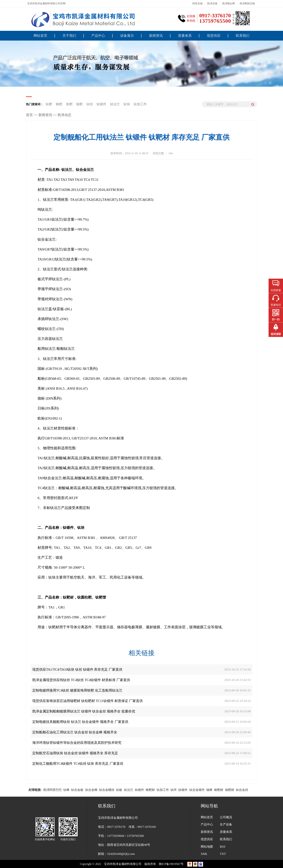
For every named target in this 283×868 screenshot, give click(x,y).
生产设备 (226, 824)
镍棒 (209, 790)
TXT (223, 854)
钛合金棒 (91, 790)
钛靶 (49, 104)
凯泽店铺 (212, 4)
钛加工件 (140, 104)
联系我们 (243, 36)
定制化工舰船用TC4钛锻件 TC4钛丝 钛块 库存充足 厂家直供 (78, 764)
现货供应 (214, 36)
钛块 (127, 104)
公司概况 (226, 817)
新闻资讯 (156, 36)
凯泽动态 (64, 115)
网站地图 (207, 847)
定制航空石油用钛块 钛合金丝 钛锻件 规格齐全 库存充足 (75, 753)
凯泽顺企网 (228, 4)
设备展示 (127, 36)
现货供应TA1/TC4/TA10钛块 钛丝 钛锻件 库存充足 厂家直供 (77, 669)
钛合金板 (77, 790)
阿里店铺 (197, 4)
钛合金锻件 (197, 790)
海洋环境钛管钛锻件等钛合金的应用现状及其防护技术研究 (77, 743)
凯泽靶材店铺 (247, 4)
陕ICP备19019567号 (172, 864)
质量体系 (185, 36)
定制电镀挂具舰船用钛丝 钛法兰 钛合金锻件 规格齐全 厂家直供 (80, 722)
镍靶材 (230, 790)
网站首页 (40, 36)
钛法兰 (115, 104)
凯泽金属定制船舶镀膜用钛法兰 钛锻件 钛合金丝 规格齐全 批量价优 (84, 711)
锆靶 (69, 104)
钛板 (119, 790)
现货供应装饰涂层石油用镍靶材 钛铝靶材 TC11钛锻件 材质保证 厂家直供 (88, 701)
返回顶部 (276, 334)
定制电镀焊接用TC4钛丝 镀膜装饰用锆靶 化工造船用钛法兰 (77, 690)
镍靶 (79, 104)
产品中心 (98, 36)
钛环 (174, 790)
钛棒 (66, 790)
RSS (223, 847)
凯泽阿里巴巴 (53, 790)
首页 (29, 115)
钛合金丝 (242, 790)
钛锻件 (102, 104)
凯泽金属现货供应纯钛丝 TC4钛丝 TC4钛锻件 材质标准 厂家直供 (81, 680)
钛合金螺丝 (107, 790)
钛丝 (90, 104)
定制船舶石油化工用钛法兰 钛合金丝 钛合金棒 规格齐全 (75, 732)
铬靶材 (150, 790)
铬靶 (59, 104)
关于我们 (69, 36)
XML (204, 854)
